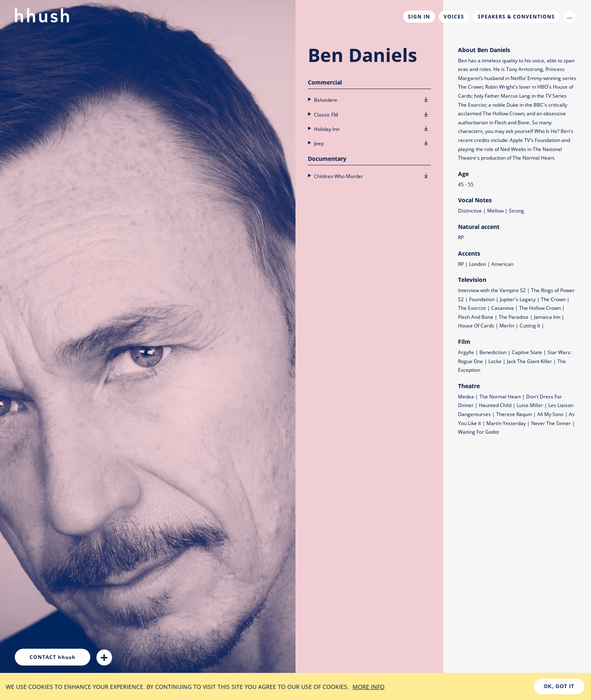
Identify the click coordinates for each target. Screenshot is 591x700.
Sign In (419, 17)
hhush (53, 657)
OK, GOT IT (559, 686)
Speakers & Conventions (516, 17)
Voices (454, 17)
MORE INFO (369, 687)
